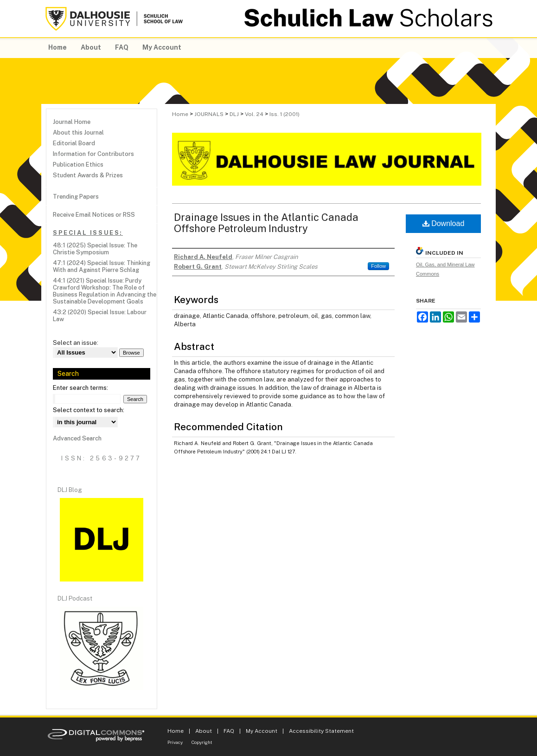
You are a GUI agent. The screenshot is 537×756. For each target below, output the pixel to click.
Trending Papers (76, 197)
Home (180, 114)
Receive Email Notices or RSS (94, 215)
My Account (262, 731)
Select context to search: (89, 410)
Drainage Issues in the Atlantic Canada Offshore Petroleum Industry (266, 223)
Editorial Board (74, 143)
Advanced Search (77, 438)
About (204, 731)
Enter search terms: (80, 388)
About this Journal (78, 132)
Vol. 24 (254, 114)
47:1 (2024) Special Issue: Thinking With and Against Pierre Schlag (102, 266)
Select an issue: (76, 343)
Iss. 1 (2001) (284, 114)
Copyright (202, 742)
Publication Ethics (78, 165)
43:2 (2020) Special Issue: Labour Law (100, 316)
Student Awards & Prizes (88, 175)
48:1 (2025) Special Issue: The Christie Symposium (95, 249)
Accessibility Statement (321, 731)
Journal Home (72, 122)
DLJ (234, 114)
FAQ (229, 731)
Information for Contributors (93, 154)
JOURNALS (209, 114)
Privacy (175, 742)
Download (444, 223)
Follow (378, 266)
